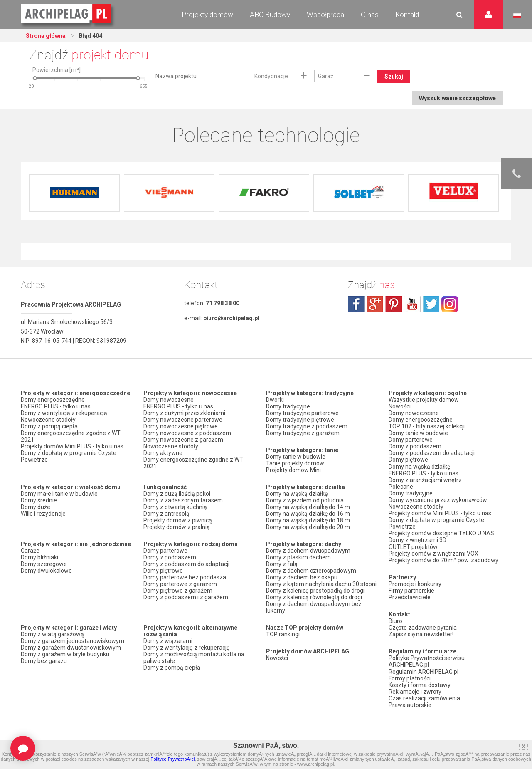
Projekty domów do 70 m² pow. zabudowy (443, 559)
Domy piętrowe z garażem (178, 591)
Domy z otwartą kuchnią (175, 507)
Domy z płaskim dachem (298, 557)
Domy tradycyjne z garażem (303, 433)
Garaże (30, 551)
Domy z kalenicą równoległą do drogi (314, 597)
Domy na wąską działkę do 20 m (308, 527)
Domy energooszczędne (53, 400)
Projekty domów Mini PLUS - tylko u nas (72, 446)
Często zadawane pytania (423, 627)
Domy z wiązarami (168, 641)
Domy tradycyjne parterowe (302, 413)
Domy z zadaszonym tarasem (183, 500)
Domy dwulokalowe (46, 571)
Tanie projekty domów (295, 463)
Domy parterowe (165, 551)
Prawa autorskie (410, 704)
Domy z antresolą (166, 514)
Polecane (401, 486)
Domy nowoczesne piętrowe (181, 426)
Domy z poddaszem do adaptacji (186, 564)
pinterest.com (394, 304)
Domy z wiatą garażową (52, 634)
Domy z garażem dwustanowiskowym (71, 648)
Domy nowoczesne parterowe (183, 420)
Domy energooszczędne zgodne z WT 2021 (71, 436)
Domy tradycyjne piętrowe (300, 420)
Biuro (395, 620)
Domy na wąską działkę (297, 494)
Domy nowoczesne (169, 400)
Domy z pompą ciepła (49, 426)
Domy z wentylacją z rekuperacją (64, 413)
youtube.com (412, 304)
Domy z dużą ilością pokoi (177, 494)
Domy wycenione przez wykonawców (438, 499)
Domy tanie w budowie (296, 457)
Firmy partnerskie (411, 590)
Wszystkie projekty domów (424, 400)
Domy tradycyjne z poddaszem (307, 426)
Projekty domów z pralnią (177, 527)
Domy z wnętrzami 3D (417, 539)
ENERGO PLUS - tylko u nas (56, 406)
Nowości (277, 658)
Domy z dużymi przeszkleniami (184, 413)
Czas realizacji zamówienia (424, 697)
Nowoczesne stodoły (48, 420)
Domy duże (36, 507)
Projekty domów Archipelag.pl (67, 14)
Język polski (517, 16)
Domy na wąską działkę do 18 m (308, 520)
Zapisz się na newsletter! (421, 633)
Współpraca (325, 15)
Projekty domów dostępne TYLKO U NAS (441, 533)
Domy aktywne (163, 453)
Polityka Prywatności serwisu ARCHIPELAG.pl (427, 660)
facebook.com (356, 304)
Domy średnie (39, 500)
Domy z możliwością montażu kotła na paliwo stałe (194, 658)
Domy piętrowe (163, 571)
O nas (370, 15)
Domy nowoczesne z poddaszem (187, 433)
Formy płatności (410, 677)
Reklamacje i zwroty (415, 690)
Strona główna (46, 36)
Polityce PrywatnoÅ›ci (172, 759)
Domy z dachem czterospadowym (311, 571)
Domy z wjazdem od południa (305, 500)
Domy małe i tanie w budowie (59, 494)
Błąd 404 (90, 36)
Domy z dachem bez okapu (302, 577)
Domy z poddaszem (170, 557)
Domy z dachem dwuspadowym (308, 551)
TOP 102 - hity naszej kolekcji (427, 426)
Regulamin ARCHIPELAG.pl (424, 670)
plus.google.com (375, 304)
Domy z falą (282, 564)
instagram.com (450, 304)
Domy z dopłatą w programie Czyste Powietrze (69, 456)
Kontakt (408, 15)
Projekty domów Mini (293, 470)
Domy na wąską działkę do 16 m (308, 514)
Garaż (326, 76)
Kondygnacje (271, 76)
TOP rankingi (283, 634)
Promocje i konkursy (415, 583)
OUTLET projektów (413, 546)
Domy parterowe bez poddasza (185, 577)
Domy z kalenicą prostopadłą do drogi (315, 591)
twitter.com (431, 304)
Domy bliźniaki (39, 557)
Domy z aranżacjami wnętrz (425, 480)
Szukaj (394, 77)
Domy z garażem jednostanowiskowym (73, 641)
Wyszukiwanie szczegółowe (457, 98)
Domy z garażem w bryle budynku (65, 654)
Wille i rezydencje (43, 514)
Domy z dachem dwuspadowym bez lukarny (314, 607)
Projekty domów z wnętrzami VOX (433, 553)
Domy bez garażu (44, 661)
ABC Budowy (270, 15)
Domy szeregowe (44, 564)
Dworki (275, 400)
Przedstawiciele (410, 596)
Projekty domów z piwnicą (178, 520)
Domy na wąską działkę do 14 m (308, 507)
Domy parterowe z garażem (180, 584)
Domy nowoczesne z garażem (183, 440)
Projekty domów (207, 15)
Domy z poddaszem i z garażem (186, 597)
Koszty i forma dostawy (420, 684)
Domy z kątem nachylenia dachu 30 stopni (321, 584)
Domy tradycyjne (288, 406)
